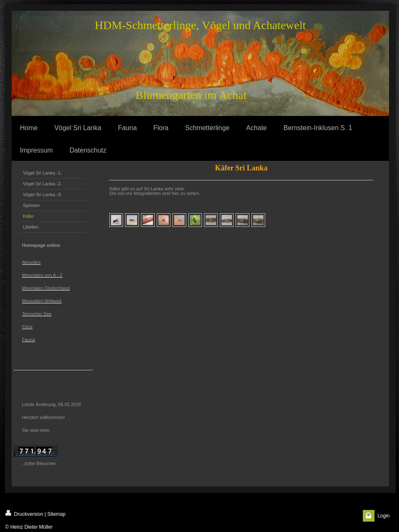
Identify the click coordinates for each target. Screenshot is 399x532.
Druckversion (24, 514)
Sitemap (57, 514)
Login (383, 516)
